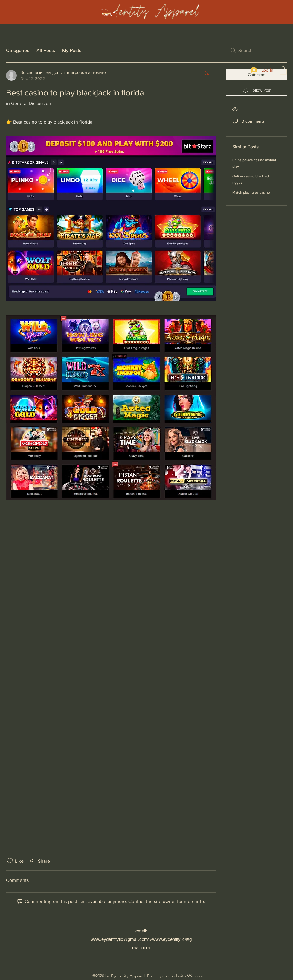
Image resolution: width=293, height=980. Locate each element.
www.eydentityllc (107, 939)
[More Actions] (213, 73)
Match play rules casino (251, 192)
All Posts (46, 50)
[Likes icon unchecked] (10, 861)
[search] (257, 51)
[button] (283, 70)
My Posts (72, 50)
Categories (18, 50)
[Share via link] (39, 861)
